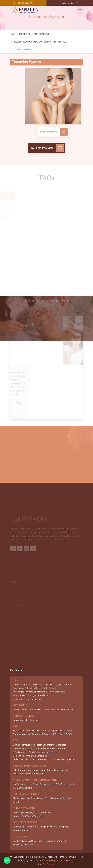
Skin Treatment (41, 34)
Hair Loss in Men (21, 730)
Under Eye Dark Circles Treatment (30, 759)
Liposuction (18, 827)
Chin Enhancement (65, 784)
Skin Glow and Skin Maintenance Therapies (34, 752)
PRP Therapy (19, 770)
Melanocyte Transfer (23, 844)
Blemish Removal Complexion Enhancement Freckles (40, 42)
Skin (15, 741)
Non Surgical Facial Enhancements (35, 780)
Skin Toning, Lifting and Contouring (30, 756)
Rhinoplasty (64, 827)
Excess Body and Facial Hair (27, 699)
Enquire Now (69, 3)
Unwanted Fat (20, 720)
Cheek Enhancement (43, 784)
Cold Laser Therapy (59, 770)
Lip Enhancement (21, 784)
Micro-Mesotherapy (37, 770)
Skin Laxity (35, 720)
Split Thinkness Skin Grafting (53, 841)
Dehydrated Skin (65, 709)
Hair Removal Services (27, 794)
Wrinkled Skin (19, 709)
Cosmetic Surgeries (25, 823)
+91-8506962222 (23, 3)
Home (13, 34)
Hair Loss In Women (42, 730)
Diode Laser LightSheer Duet (27, 798)
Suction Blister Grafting (24, 841)
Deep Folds (49, 709)
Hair (15, 727)
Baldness (37, 734)
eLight (16, 802)
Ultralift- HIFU (45, 812)
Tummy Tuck (33, 827)
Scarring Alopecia (21, 734)
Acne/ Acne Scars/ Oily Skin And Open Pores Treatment (40, 748)
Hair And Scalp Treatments (30, 766)
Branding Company (46, 864)
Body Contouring (24, 716)
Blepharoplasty (48, 827)
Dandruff (48, 734)
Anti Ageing (20, 706)
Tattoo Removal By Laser (62, 759)
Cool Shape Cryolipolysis (24, 812)
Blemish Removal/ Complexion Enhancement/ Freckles (40, 745)
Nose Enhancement (22, 788)
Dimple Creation (21, 830)
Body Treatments (24, 809)
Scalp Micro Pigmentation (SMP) (29, 773)
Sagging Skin (35, 709)
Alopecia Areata (63, 730)
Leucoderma (21, 837)
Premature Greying (64, 734)
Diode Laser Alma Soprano (58, 798)
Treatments (25, 34)
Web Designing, (47, 860)
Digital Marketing (64, 860)
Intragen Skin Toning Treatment (28, 816)
